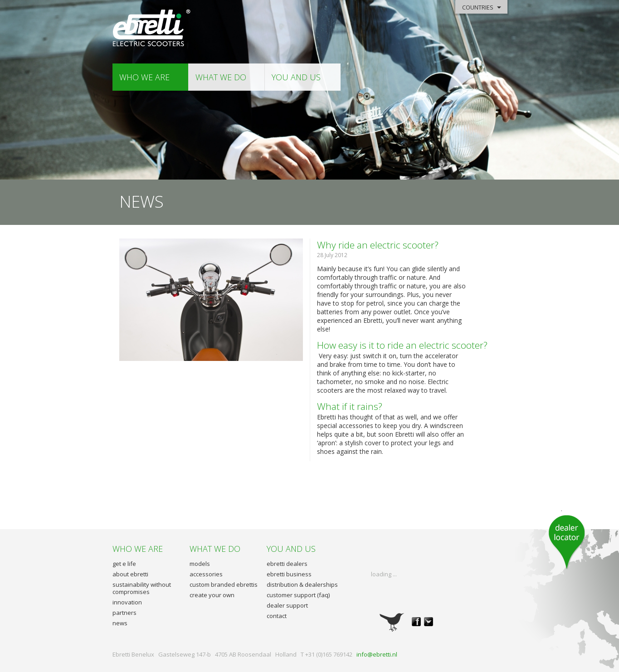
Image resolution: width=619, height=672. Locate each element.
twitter (429, 622)
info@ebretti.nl (377, 654)
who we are (144, 77)
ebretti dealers (287, 564)
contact (277, 616)
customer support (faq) (298, 595)
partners (124, 613)
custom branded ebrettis (224, 584)
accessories (206, 574)
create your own (212, 595)
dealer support (287, 605)
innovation (127, 602)
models (200, 564)
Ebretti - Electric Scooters (152, 28)
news (120, 623)
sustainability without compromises (142, 588)
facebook (416, 622)
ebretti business (289, 574)
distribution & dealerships (302, 584)
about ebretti (130, 574)
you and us (296, 77)
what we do (221, 77)
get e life (124, 564)
